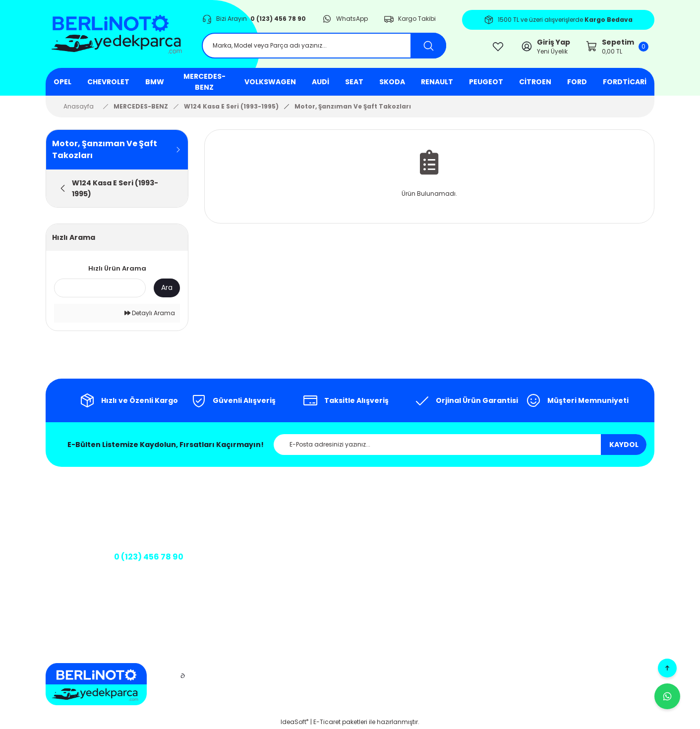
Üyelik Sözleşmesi (417, 578)
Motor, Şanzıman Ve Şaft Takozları (353, 106)
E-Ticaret (327, 722)
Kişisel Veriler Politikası (423, 562)
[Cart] (617, 46)
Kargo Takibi (270, 552)
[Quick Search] (100, 288)
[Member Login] (545, 46)
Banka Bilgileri (262, 573)
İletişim (261, 520)
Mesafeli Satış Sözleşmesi (411, 509)
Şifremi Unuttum (584, 552)
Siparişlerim (578, 536)
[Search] (324, 46)
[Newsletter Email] (460, 445)
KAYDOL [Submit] (624, 445)
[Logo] (116, 34)
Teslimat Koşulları (417, 593)
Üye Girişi (574, 504)
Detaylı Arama (150, 313)
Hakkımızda (269, 504)
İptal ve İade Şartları (421, 546)
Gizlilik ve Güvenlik (418, 530)
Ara (167, 287)
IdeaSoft (294, 722)
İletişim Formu (272, 536)
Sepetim (573, 520)
